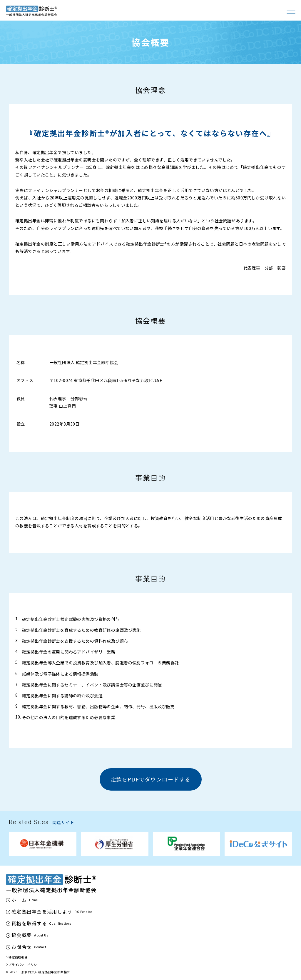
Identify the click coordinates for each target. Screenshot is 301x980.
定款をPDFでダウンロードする (151, 779)
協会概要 (22, 935)
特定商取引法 (18, 957)
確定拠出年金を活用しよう (42, 911)
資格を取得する (29, 923)
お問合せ (22, 947)
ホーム (19, 900)
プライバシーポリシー (24, 965)
